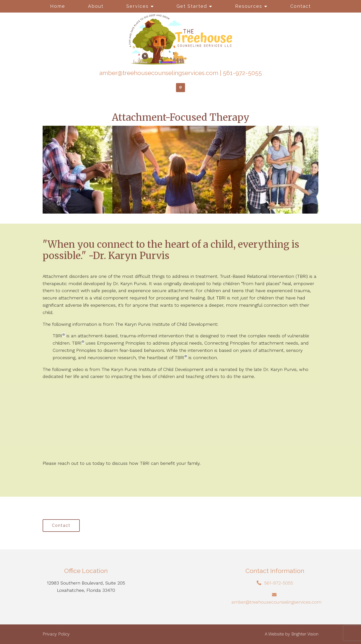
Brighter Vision (305, 634)
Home (58, 6)
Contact (301, 6)
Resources (249, 6)
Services (138, 6)
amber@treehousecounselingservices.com (159, 73)
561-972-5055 (242, 73)
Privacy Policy (56, 634)
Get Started (192, 6)
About (96, 6)
